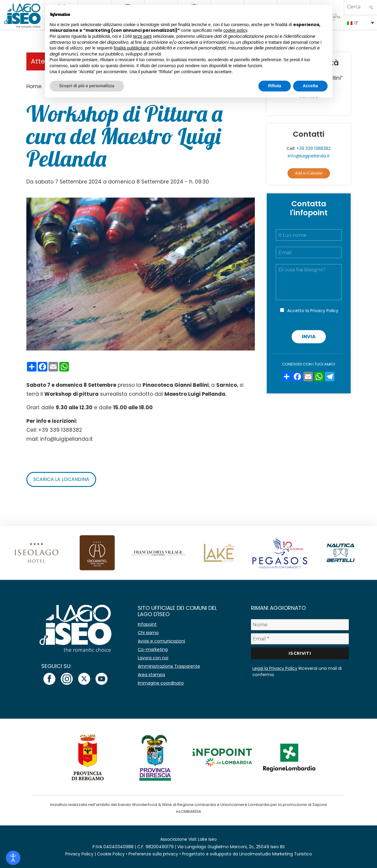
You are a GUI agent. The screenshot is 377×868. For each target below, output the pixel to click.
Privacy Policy (324, 311)
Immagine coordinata (161, 683)
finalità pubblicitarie (132, 48)
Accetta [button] (310, 86)
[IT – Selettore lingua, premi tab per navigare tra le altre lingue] (361, 22)
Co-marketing (153, 649)
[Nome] (300, 625)
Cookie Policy (111, 854)
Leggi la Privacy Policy (275, 668)
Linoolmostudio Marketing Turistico (276, 854)
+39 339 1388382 (314, 148)
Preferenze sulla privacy (153, 854)
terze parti (142, 36)
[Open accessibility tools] (13, 858)
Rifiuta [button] (275, 86)
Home (34, 86)
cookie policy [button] (235, 30)
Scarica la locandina (61, 479)
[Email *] (300, 639)
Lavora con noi (153, 658)
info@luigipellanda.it (309, 156)
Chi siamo (148, 633)
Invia (309, 337)
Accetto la (313, 311)
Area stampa (151, 675)
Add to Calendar (309, 173)
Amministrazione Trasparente (169, 666)
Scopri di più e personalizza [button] (87, 86)
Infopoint (147, 624)
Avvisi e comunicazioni (161, 641)
